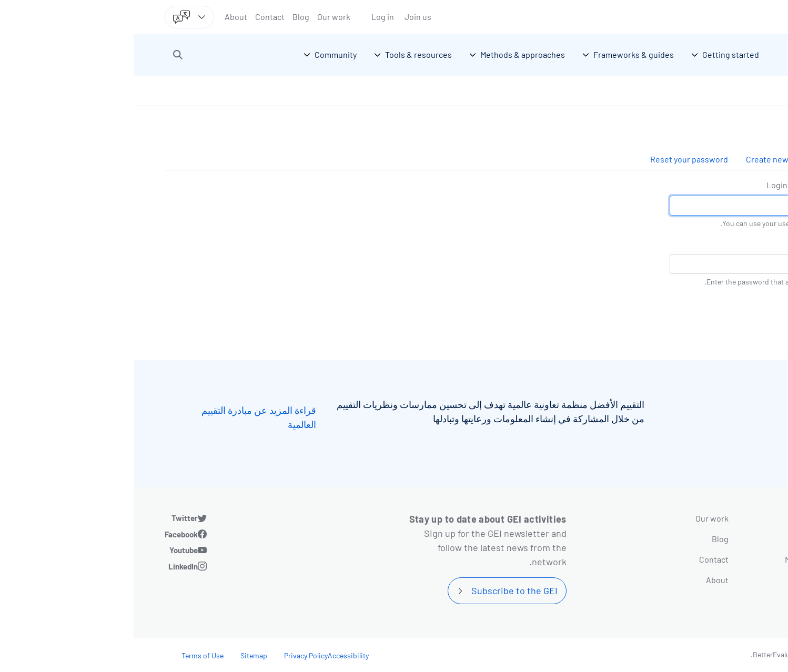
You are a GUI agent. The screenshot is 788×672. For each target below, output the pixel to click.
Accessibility (215, 655)
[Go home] (710, 55)
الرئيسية (741, 91)
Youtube (50, 550)
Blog (167, 17)
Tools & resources (703, 580)
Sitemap (120, 655)
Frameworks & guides (696, 539)
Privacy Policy (172, 655)
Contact (136, 17)
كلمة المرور (737, 243)
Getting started (708, 518)
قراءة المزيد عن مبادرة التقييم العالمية (125, 417)
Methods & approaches (694, 559)
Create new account (649, 159)
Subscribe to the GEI (381, 590)
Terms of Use (69, 655)
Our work (200, 17)
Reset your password (555, 159)
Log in (249, 17)
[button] (44, 55)
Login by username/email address (695, 185)
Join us (284, 17)
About (102, 17)
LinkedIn (49, 566)
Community (715, 600)
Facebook (48, 534)
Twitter (51, 518)
